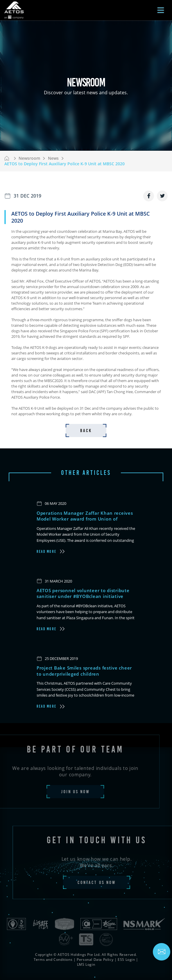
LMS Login (86, 964)
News (53, 158)
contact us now (105, 882)
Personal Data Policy (95, 959)
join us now (67, 792)
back (86, 430)
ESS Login (126, 959)
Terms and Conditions (53, 959)
